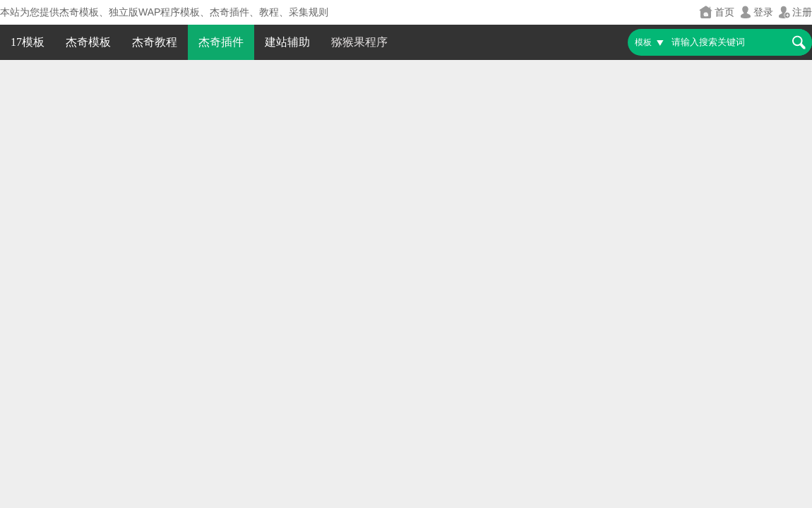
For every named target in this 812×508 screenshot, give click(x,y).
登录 (756, 12)
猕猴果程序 (359, 42)
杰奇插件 (221, 42)
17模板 (28, 42)
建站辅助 (287, 42)
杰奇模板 (88, 42)
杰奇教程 (155, 42)
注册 (794, 12)
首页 (717, 12)
